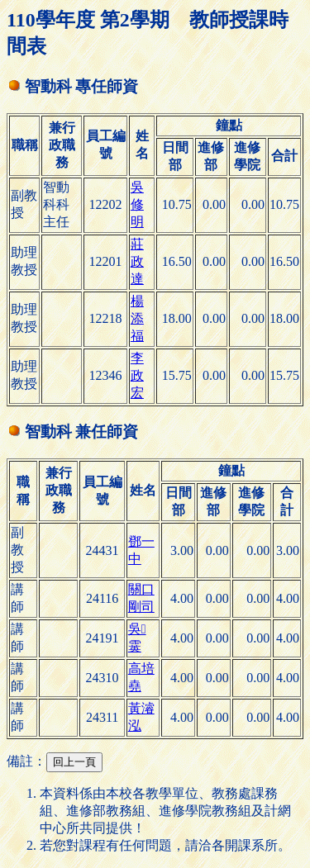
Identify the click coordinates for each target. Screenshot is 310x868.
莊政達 (137, 261)
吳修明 (137, 204)
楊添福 (137, 318)
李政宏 (137, 375)
